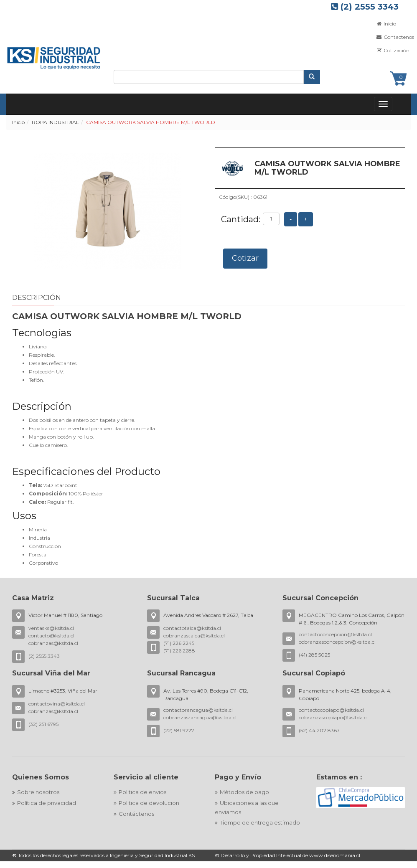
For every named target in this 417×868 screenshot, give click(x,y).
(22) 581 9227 (179, 730)
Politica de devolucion (149, 803)
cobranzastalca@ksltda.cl (194, 636)
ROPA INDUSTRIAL (55, 122)
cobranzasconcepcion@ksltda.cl (337, 642)
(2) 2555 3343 (365, 7)
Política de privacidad (47, 803)
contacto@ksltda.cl (51, 636)
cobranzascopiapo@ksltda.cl (333, 717)
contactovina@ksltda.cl (57, 704)
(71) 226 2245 (179, 643)
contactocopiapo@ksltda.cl (331, 710)
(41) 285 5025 (314, 655)
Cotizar (245, 258)
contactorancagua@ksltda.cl (198, 710)
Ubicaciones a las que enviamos (247, 807)
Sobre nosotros (38, 792)
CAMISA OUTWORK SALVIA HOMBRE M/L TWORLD (151, 122)
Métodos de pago (244, 792)
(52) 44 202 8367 (319, 730)
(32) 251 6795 (43, 724)
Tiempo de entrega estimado (260, 822)
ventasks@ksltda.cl (51, 628)
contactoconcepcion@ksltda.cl (335, 634)
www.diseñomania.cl (335, 855)
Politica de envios (142, 792)
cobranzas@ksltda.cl (53, 643)
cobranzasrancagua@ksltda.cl (200, 717)
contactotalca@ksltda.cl (192, 628)
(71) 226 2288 (179, 651)
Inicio (18, 122)
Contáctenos (136, 814)
